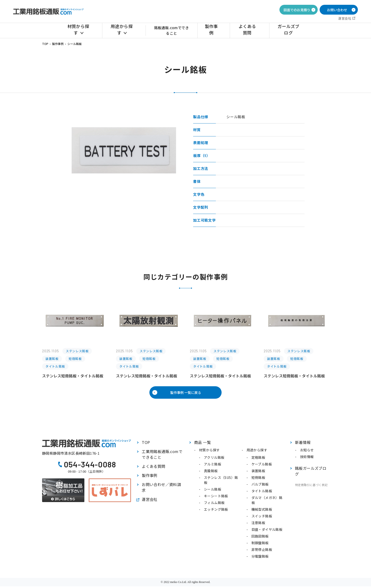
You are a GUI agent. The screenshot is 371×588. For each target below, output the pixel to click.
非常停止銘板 (262, 551)
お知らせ (307, 452)
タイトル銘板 (262, 493)
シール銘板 (213, 491)
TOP (45, 44)
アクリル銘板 (214, 459)
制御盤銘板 (260, 544)
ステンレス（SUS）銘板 (221, 482)
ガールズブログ (289, 30)
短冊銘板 (258, 479)
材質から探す (80, 30)
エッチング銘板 (216, 511)
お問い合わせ (337, 10)
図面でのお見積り (297, 10)
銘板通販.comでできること (174, 30)
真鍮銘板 (211, 472)
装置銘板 (258, 472)
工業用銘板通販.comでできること (162, 456)
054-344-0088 (90, 466)
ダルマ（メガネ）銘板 (267, 502)
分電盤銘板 (260, 558)
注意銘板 (258, 524)
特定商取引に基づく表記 (311, 486)
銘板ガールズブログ (311, 473)
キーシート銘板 (216, 498)
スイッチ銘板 (262, 518)
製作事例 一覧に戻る (185, 393)
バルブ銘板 (260, 486)
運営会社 (345, 18)
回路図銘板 (260, 538)
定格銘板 (258, 459)
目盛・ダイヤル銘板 (267, 531)
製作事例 (218, 30)
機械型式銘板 (262, 511)
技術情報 (307, 458)
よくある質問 (251, 30)
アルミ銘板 (213, 466)
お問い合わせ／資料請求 (161, 489)
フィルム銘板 (214, 504)
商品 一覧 (202, 444)
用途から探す (121, 30)
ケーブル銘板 (262, 466)
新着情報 (303, 444)
